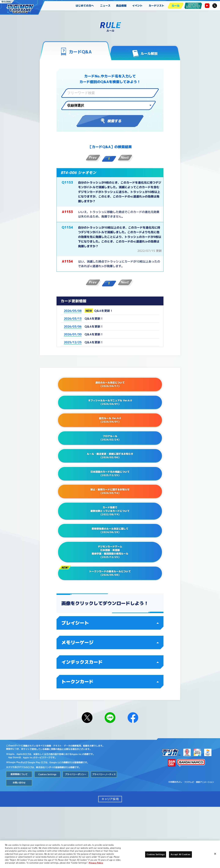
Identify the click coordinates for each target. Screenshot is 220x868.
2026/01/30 (73, 334)
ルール (176, 6)
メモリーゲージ (110, 704)
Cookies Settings (47, 835)
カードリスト (156, 6)
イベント (137, 6)
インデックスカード (110, 723)
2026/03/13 (73, 319)
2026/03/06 (73, 327)
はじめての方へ (85, 6)
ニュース (105, 6)
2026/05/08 (73, 311)
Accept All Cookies (180, 854)
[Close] (215, 854)
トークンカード (110, 743)
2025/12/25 (73, 342)
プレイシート (110, 684)
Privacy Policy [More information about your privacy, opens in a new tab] (96, 863)
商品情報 (121, 6)
